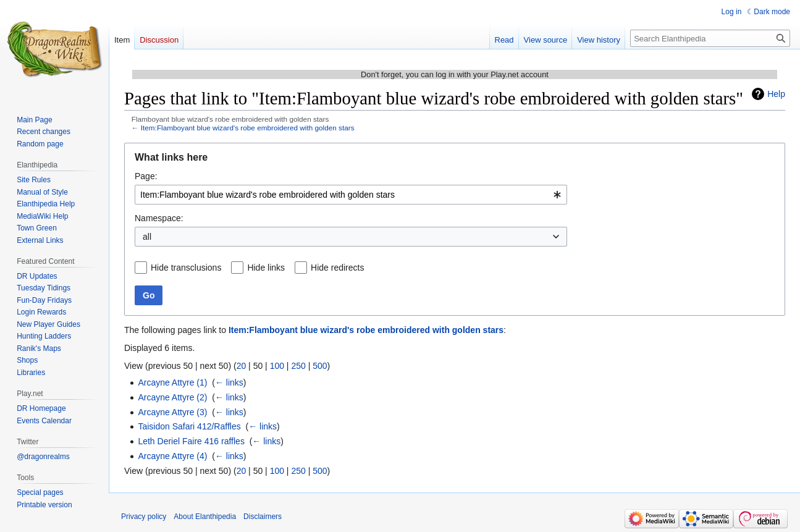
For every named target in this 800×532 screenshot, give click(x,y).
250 (298, 366)
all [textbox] (147, 237)
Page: (146, 176)
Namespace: (159, 218)
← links (229, 382)
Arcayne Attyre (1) (172, 382)
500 (320, 366)
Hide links (266, 268)
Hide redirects (337, 268)
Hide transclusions (186, 268)
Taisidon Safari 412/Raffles (189, 426)
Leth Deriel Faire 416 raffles (191, 441)
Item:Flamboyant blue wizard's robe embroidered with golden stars (248, 128)
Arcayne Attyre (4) (172, 456)
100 (277, 366)
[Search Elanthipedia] (710, 38)
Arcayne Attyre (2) (172, 397)
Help (776, 94)
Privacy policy (144, 517)
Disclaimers (263, 517)
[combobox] (351, 195)
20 (242, 366)
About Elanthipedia (205, 517)
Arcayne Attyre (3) (172, 412)
